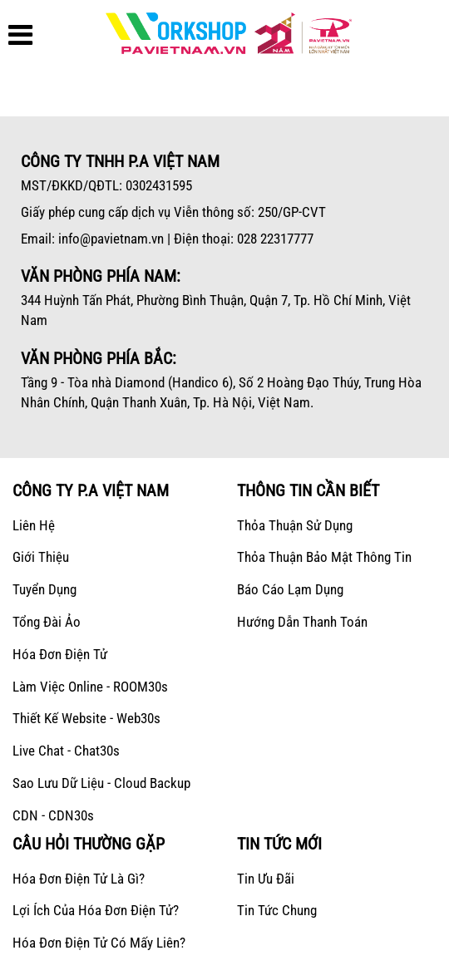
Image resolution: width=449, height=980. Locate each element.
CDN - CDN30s (53, 815)
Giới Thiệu (41, 557)
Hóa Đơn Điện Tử (60, 654)
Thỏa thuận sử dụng (295, 525)
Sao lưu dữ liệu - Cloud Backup (101, 783)
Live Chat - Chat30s (66, 751)
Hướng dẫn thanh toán (302, 622)
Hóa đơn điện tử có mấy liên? (99, 943)
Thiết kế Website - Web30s (86, 718)
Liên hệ (34, 525)
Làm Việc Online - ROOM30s (90, 687)
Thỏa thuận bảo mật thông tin (324, 557)
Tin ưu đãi (266, 879)
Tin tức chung (277, 910)
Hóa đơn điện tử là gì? (79, 879)
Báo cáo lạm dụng (290, 589)
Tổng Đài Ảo (47, 622)
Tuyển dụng (44, 589)
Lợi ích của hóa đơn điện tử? (96, 910)
